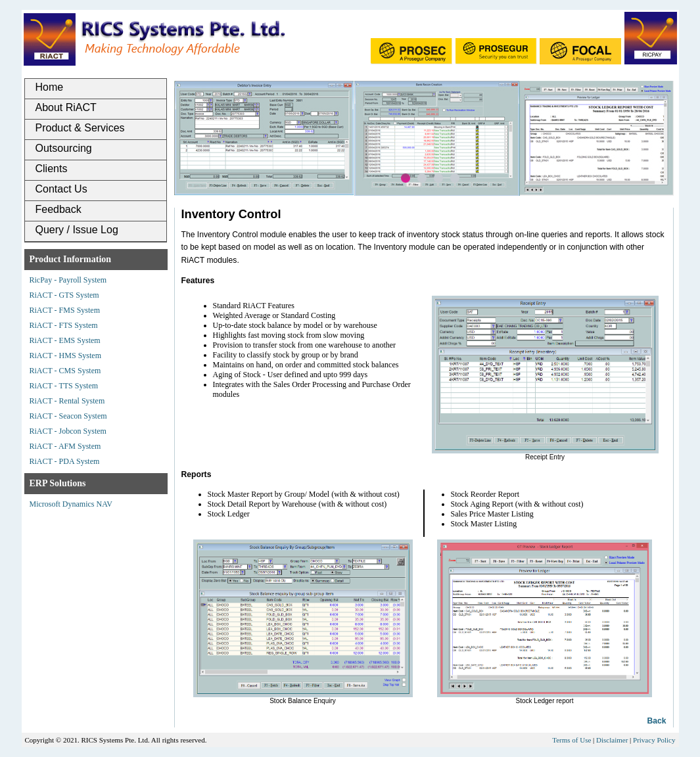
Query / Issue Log (77, 230)
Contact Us (61, 189)
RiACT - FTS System (64, 325)
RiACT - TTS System (64, 386)
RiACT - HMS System (65, 356)
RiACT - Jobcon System (68, 431)
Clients (52, 169)
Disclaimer (612, 740)
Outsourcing (64, 148)
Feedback (58, 209)
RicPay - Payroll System (68, 280)
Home (50, 87)
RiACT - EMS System (65, 340)
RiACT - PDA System (65, 461)
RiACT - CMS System (65, 371)
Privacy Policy (654, 740)
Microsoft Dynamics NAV (71, 504)
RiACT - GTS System (64, 295)
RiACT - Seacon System (68, 416)
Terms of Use (572, 740)
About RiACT (66, 107)
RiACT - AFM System (65, 446)
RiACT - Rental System (67, 401)
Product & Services (80, 128)
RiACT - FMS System (65, 310)
